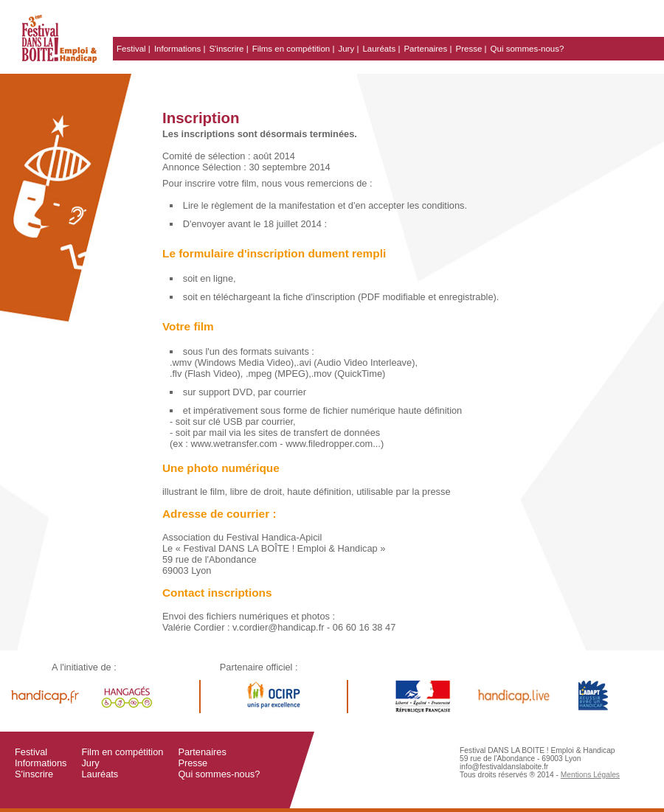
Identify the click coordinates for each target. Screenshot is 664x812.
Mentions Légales (590, 775)
